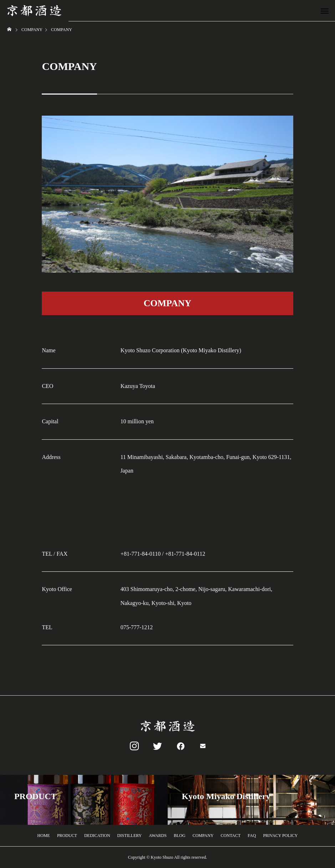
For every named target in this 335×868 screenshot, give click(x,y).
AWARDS (158, 836)
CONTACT (231, 836)
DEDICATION (97, 836)
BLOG (180, 836)
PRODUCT (67, 836)
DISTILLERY (130, 836)
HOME (44, 836)
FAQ (252, 836)
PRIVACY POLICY (280, 836)
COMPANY (203, 836)
